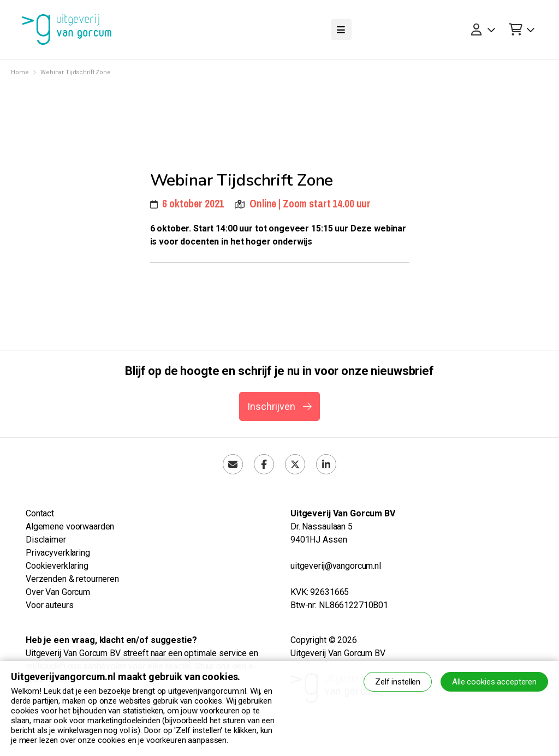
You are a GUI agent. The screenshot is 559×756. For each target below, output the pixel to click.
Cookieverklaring (57, 566)
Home (20, 72)
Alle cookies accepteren (494, 682)
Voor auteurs (49, 605)
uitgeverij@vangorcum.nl (336, 566)
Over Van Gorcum (58, 592)
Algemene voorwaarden (70, 526)
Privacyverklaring (58, 553)
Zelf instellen (398, 682)
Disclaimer (46, 540)
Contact (40, 513)
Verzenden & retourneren (72, 579)
